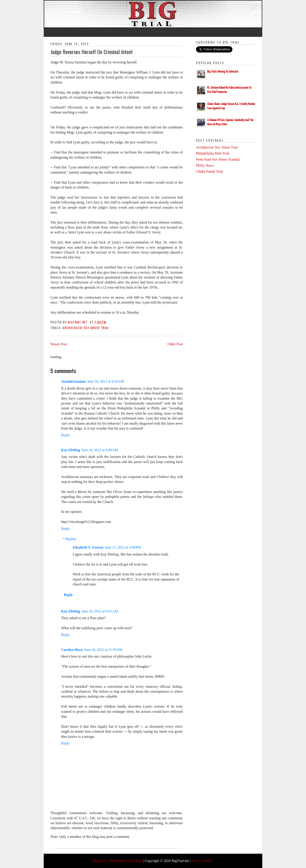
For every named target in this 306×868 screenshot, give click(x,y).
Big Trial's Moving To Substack (223, 72)
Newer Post (59, 344)
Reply (65, 435)
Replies (71, 539)
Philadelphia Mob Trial (213, 153)
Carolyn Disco (72, 650)
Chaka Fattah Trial (209, 171)
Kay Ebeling (71, 450)
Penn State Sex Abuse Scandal (218, 159)
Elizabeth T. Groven (88, 547)
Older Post (175, 344)
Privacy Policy (202, 861)
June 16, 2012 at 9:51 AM (100, 611)
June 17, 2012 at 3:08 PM (123, 547)
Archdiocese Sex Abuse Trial (86, 328)
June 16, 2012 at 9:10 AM (105, 381)
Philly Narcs (205, 165)
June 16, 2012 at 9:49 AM (100, 450)
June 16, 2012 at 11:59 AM (103, 650)
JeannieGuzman (73, 381)
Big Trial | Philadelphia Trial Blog (118, 861)
